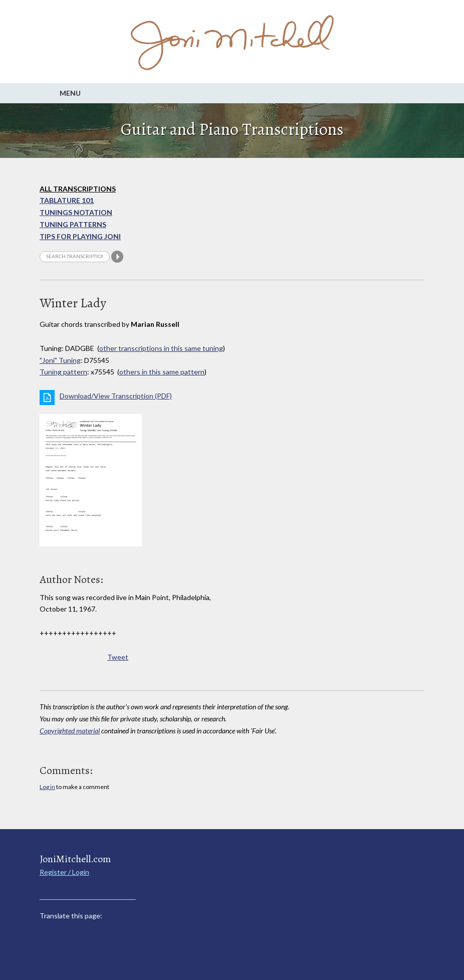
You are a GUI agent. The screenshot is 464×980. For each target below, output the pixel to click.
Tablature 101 (67, 200)
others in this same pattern (162, 372)
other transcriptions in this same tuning (161, 348)
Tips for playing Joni (80, 236)
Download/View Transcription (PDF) (116, 396)
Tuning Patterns (73, 224)
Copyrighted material (70, 731)
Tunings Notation (76, 212)
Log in (47, 787)
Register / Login (64, 872)
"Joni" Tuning (60, 360)
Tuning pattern (63, 372)
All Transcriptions (78, 189)
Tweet (118, 657)
